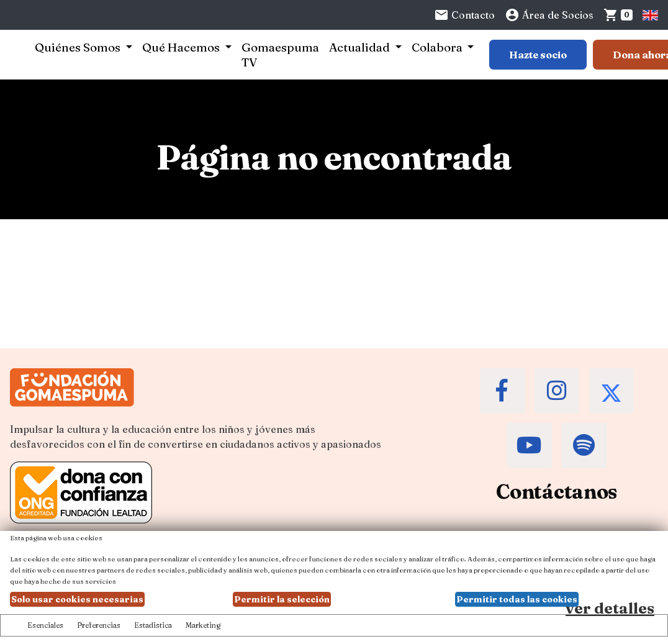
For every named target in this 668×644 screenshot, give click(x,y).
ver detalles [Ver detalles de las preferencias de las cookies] (610, 608)
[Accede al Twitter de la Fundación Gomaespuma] (612, 391)
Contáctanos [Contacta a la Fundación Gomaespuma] (557, 492)
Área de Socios (549, 15)
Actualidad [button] (361, 47)
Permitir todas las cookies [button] (517, 599)
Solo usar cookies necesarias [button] (77, 599)
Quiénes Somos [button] (79, 47)
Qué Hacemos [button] (182, 47)
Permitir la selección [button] (282, 599)
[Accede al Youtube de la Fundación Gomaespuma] (530, 445)
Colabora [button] (438, 47)
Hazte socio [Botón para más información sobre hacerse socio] (538, 55)
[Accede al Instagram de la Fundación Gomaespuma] (557, 391)
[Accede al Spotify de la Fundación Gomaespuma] (584, 445)
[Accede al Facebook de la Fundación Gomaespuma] (502, 391)
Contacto (464, 15)
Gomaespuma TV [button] (280, 55)
